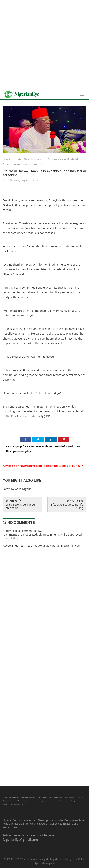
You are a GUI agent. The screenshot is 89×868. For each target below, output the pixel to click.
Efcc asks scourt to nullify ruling (67, 506)
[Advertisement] (44, 45)
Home (7, 159)
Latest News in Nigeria (29, 159)
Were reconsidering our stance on (21, 506)
